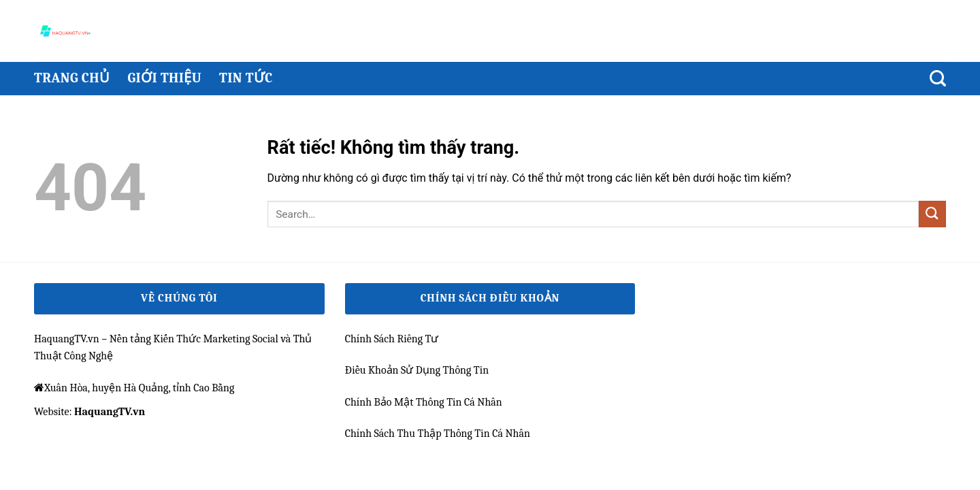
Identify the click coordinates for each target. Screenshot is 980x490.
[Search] (938, 79)
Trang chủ (72, 78)
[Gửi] (932, 214)
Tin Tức (246, 78)
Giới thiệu (164, 78)
